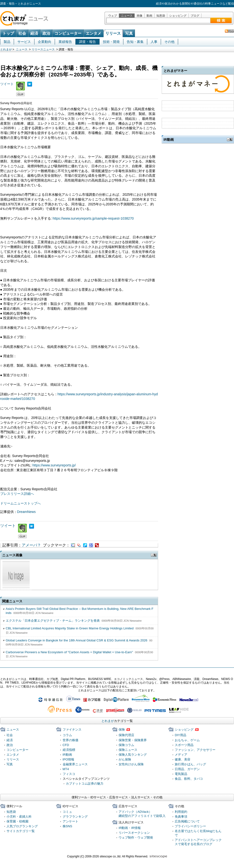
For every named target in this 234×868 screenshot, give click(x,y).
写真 (129, 33)
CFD (66, 745)
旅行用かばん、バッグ (190, 764)
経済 (34, 33)
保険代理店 (126, 735)
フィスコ (69, 774)
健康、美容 (183, 759)
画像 (140, 16)
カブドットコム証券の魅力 (85, 784)
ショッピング (178, 16)
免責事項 (181, 817)
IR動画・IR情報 (130, 828)
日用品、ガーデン (187, 769)
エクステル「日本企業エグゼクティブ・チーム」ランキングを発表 (53, 621)
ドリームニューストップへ (20, 503)
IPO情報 (69, 759)
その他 (169, 42)
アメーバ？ (31, 545)
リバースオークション (134, 833)
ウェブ (113, 16)
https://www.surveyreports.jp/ (54, 465)
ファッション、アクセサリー (195, 750)
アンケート (70, 821)
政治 (46, 33)
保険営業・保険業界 (133, 740)
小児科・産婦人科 (19, 817)
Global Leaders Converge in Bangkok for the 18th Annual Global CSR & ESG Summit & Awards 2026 (77, 640)
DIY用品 (181, 735)
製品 (7, 42)
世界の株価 (70, 740)
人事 (154, 42)
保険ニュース (128, 750)
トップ (8, 33)
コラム (67, 735)
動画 (149, 16)
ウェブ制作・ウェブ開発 (136, 838)
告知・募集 (135, 42)
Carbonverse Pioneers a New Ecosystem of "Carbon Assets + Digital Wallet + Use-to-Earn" (69, 652)
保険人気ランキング (133, 755)
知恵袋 (161, 16)
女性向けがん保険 (131, 764)
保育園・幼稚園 (17, 821)
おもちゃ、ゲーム (187, 740)
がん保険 (125, 759)
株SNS (67, 826)
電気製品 (181, 774)
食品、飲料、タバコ (189, 779)
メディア (181, 755)
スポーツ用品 (184, 745)
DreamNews (26, 512)
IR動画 (67, 755)
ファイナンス (72, 730)
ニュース (127, 16)
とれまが (6, 49)
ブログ (195, 16)
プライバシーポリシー (190, 826)
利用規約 (181, 812)
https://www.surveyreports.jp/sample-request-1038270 (93, 218)
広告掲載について (187, 821)
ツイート (7, 84)
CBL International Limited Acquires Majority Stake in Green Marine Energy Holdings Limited (70, 628)
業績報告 (65, 42)
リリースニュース (43, 49)
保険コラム (126, 745)
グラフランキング (75, 817)
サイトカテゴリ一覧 (21, 831)
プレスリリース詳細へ (17, 494)
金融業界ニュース (75, 764)
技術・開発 (111, 42)
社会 (22, 33)
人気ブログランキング (22, 826)
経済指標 (69, 750)
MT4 (66, 769)
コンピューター (68, 33)
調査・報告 (87, 42)
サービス (24, 42)
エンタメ (94, 33)
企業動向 (45, 42)
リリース (113, 34)
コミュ (67, 812)
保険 (122, 730)
